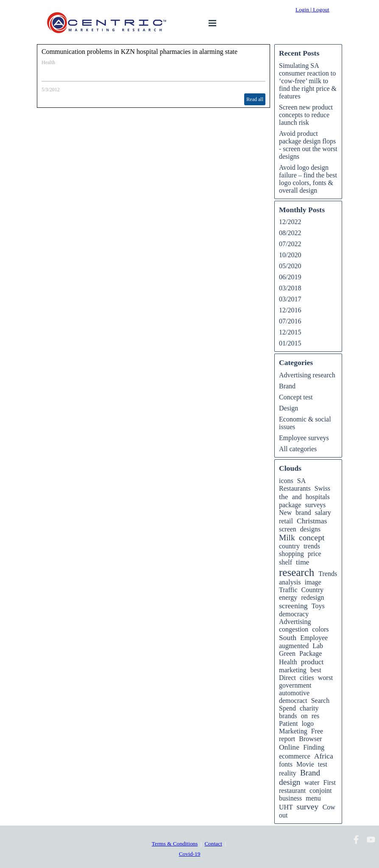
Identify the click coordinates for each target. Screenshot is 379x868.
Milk (287, 538)
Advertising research (307, 375)
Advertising (295, 622)
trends (312, 546)
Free (317, 731)
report (287, 739)
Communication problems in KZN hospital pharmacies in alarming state (139, 52)
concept (312, 538)
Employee (314, 638)
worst (326, 678)
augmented (294, 646)
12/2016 (290, 310)
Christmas (312, 521)
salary (323, 513)
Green (287, 653)
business (290, 798)
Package (311, 653)
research (297, 572)
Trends (328, 574)
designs (310, 529)
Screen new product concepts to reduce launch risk (306, 115)
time (302, 562)
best (316, 670)
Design (288, 408)
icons (286, 481)
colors (320, 629)
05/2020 (290, 266)
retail (286, 521)
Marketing (293, 731)
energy (288, 597)
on (304, 716)
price (315, 554)
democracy (294, 614)
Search (320, 701)
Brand (287, 386)
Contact (213, 844)
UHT (286, 807)
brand (303, 513)
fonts (286, 764)
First (329, 782)
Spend (287, 708)
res (316, 716)
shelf (286, 562)
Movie (305, 764)
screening (293, 606)
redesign (312, 597)
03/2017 (290, 299)
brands (288, 716)
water (312, 782)
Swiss (322, 488)
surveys (315, 505)
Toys (318, 606)
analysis (290, 582)
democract (293, 701)
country (289, 546)
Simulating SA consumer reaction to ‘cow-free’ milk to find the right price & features (308, 81)
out (283, 815)
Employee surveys (304, 438)
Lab (318, 646)
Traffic (288, 590)
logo (307, 723)
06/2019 (290, 277)
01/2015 (290, 343)
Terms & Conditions (175, 844)
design (290, 782)
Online (289, 747)
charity (309, 708)
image (313, 582)
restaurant (292, 791)
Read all (255, 99)
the (284, 497)
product (312, 662)
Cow (329, 807)
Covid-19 (189, 854)
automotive (294, 693)
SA (301, 481)
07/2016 (290, 321)
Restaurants (295, 488)
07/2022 (290, 244)
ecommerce (295, 756)
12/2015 (290, 332)
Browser (310, 739)
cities (307, 678)
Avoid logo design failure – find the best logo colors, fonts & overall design (308, 179)
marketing (293, 670)
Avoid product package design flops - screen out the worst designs (308, 145)
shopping (291, 554)
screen (288, 529)
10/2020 (290, 255)
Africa (324, 756)
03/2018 (290, 288)
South (288, 638)
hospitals (318, 497)
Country (312, 590)
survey (308, 807)
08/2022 (290, 233)
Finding (314, 747)
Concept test (296, 397)
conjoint (320, 791)
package (290, 505)
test (323, 764)
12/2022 (290, 222)
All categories (298, 449)
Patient (288, 723)
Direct (287, 678)
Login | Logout (312, 10)
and (297, 497)
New (285, 513)
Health (48, 62)
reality (288, 773)
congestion (294, 629)
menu (313, 798)
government (295, 685)
